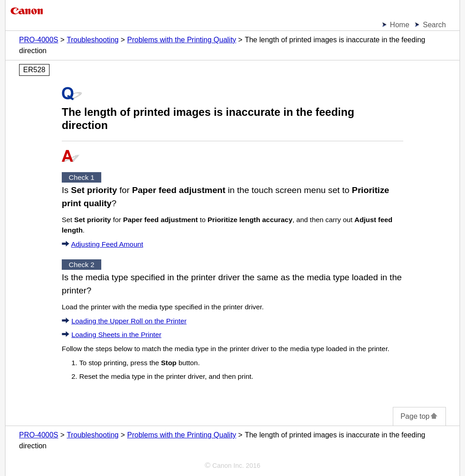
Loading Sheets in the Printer (116, 335)
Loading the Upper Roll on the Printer (129, 321)
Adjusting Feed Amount (107, 244)
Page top (419, 416)
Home (400, 25)
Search (434, 25)
